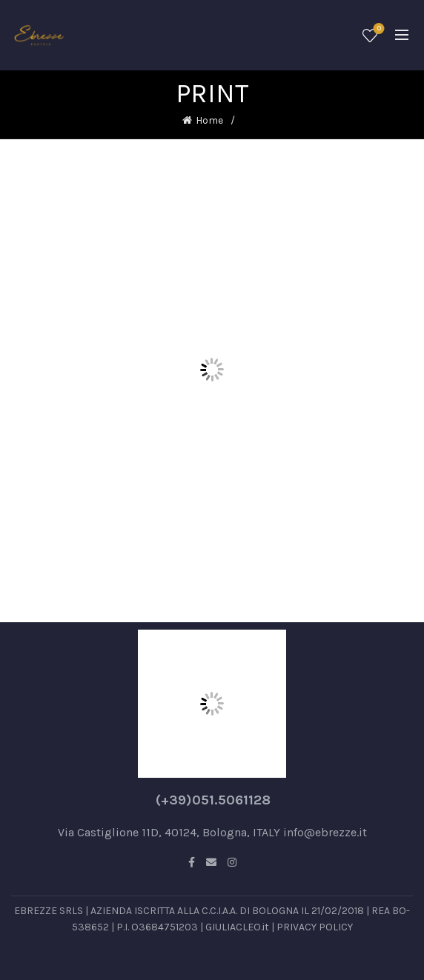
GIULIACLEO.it (237, 927)
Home (209, 120)
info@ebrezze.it (325, 832)
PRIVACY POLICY (315, 927)
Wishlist (378, 29)
